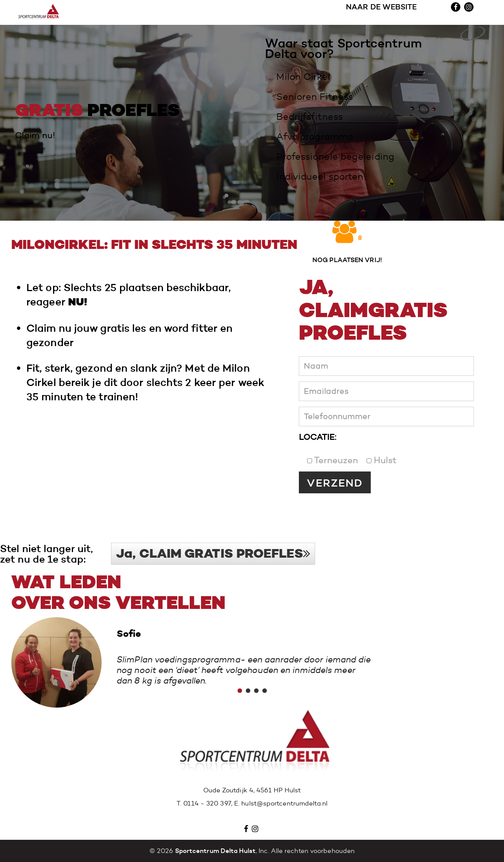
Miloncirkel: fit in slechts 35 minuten (154, 245)
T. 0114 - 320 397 (204, 803)
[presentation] (356, 512)
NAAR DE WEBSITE (381, 13)
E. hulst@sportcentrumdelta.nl (281, 803)
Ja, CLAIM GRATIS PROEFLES (213, 554)
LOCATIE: (318, 437)
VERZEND (335, 483)
